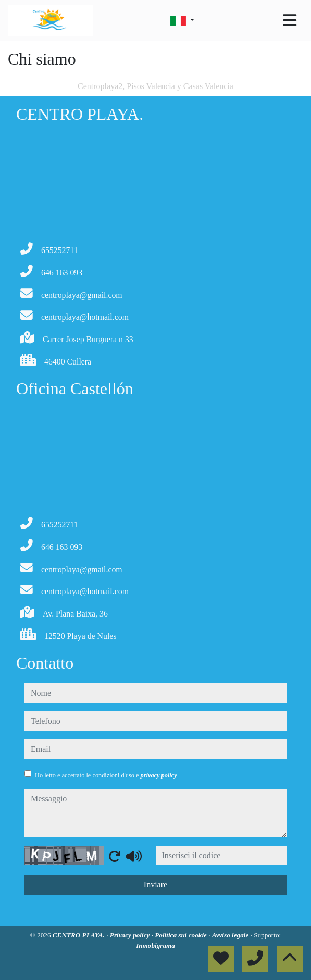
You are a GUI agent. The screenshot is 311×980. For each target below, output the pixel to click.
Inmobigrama (155, 945)
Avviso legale (231, 935)
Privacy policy (131, 935)
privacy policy (159, 775)
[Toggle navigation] (290, 20)
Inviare (155, 884)
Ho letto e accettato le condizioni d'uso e (106, 775)
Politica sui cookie (182, 935)
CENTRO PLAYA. (79, 935)
